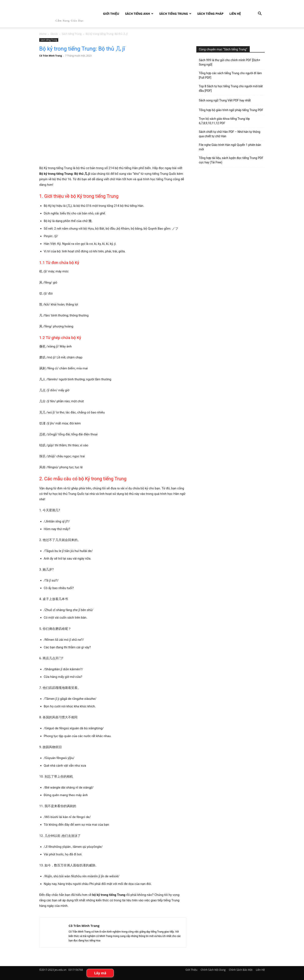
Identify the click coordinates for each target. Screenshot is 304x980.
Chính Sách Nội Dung (213, 970)
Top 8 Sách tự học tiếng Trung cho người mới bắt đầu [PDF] (231, 88)
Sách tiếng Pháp (210, 14)
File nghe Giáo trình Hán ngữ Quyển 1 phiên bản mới (230, 147)
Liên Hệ (235, 14)
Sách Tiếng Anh (137, 14)
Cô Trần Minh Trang (51, 56)
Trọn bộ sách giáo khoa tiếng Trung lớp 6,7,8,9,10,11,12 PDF (224, 121)
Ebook (54, 34)
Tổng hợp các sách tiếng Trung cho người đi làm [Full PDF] (230, 75)
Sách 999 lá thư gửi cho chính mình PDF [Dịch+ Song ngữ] (230, 62)
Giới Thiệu (111, 14)
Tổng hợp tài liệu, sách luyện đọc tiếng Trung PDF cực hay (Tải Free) (231, 160)
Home (43, 34)
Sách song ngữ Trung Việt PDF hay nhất (225, 100)
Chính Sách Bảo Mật (241, 970)
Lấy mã (100, 973)
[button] (260, 14)
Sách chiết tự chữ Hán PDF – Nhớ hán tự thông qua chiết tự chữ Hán (230, 134)
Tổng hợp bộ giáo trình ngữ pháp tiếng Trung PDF (231, 110)
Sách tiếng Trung (174, 14)
